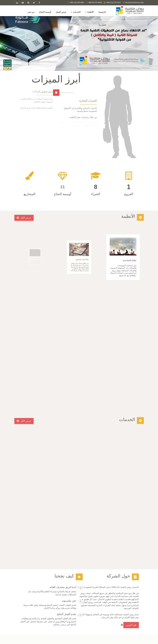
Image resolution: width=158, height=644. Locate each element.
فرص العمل (61, 12)
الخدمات (76, 12)
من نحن (31, 12)
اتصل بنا (103, 25)
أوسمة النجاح (45, 12)
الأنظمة (90, 12)
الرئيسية (102, 12)
